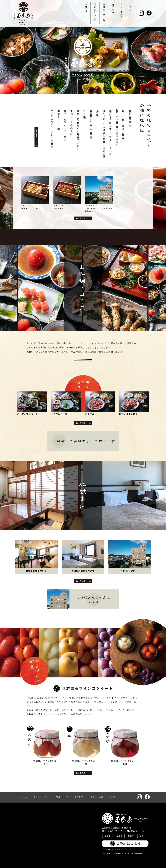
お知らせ (86, 8)
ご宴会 (119, 836)
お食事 (131, 836)
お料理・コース (104, 12)
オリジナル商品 (122, 12)
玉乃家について (95, 12)
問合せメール (137, 831)
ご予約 (130, 7)
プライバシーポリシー (112, 849)
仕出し (143, 836)
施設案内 (113, 8)
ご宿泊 (108, 836)
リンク (129, 849)
